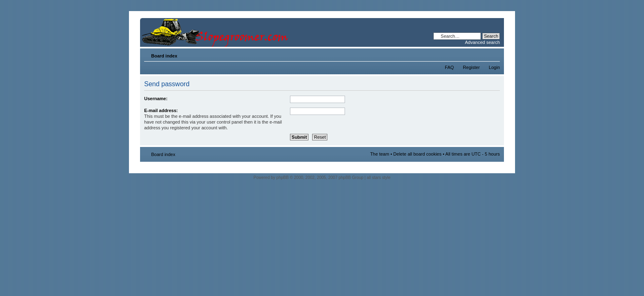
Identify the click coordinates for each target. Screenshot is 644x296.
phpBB (283, 178)
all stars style (379, 178)
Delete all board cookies (417, 154)
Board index (164, 56)
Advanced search (482, 42)
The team (379, 154)
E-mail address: (161, 110)
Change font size (494, 54)
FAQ (449, 67)
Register (471, 67)
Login (494, 67)
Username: (156, 99)
